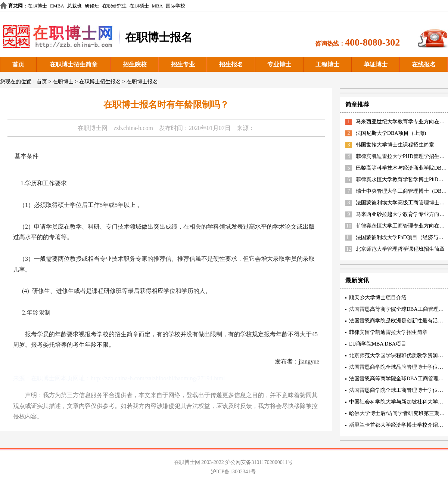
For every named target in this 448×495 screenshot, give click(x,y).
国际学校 (175, 6)
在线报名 (424, 64)
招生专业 (183, 64)
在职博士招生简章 (74, 64)
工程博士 (327, 64)
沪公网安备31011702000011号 (259, 462)
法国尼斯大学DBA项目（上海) (391, 133)
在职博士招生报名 (100, 82)
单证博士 (376, 64)
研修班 (92, 6)
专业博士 (279, 64)
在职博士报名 (142, 82)
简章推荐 (357, 104)
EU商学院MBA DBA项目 (378, 344)
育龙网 (15, 6)
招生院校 (135, 64)
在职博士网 (93, 128)
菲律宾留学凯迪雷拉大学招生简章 (388, 332)
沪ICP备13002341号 (233, 472)
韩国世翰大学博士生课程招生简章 (395, 145)
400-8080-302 (372, 42)
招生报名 (231, 64)
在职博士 (37, 6)
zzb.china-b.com (133, 128)
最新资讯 (357, 280)
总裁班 (74, 6)
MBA (158, 6)
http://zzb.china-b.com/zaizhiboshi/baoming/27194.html (158, 378)
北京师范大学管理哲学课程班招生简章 (400, 249)
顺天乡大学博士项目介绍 (378, 298)
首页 (18, 64)
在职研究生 (114, 6)
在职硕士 (139, 6)
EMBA (57, 6)
